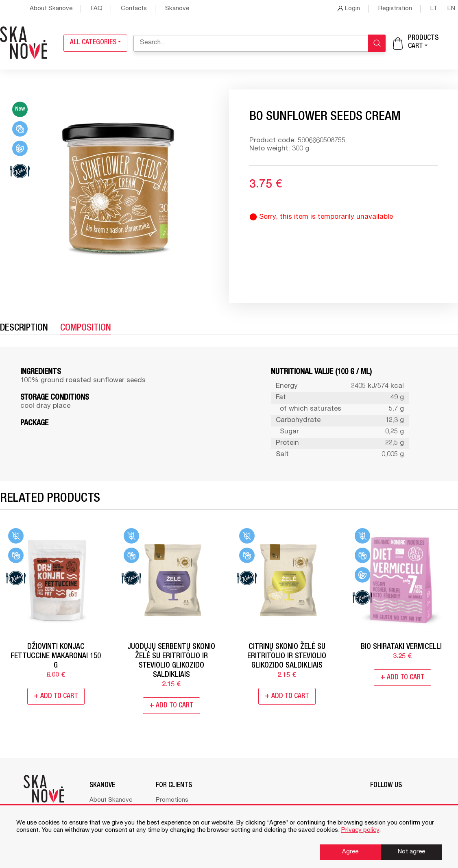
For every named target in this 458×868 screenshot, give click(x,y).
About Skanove (51, 9)
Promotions (172, 800)
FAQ (97, 9)
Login (349, 9)
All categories (95, 43)
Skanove (177, 9)
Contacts (134, 9)
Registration (395, 9)
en (451, 9)
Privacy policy (360, 830)
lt (435, 9)
